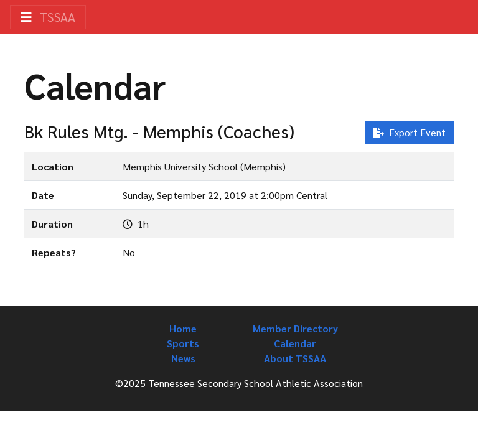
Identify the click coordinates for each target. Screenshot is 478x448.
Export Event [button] (409, 132)
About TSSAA (295, 358)
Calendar (295, 343)
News (183, 358)
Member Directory (295, 328)
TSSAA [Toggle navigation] (48, 17)
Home (183, 328)
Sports (183, 343)
